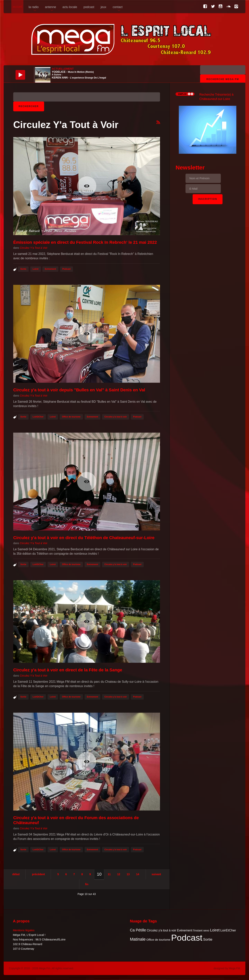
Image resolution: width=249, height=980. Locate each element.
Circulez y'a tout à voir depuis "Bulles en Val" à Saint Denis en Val (79, 390)
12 (119, 874)
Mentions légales (24, 930)
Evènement (50, 269)
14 (138, 874)
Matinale (138, 939)
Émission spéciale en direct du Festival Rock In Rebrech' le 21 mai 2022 (85, 242)
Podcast (66, 269)
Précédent (38, 874)
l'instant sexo (201, 930)
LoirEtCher (38, 417)
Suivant (156, 874)
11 (109, 874)
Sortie (23, 269)
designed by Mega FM (227, 968)
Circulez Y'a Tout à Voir (34, 248)
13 (128, 874)
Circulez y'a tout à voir (116, 417)
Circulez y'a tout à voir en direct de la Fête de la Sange (68, 670)
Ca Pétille (138, 930)
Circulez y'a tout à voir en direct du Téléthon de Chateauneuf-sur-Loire (84, 538)
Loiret (36, 269)
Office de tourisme (71, 417)
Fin (87, 884)
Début (16, 874)
